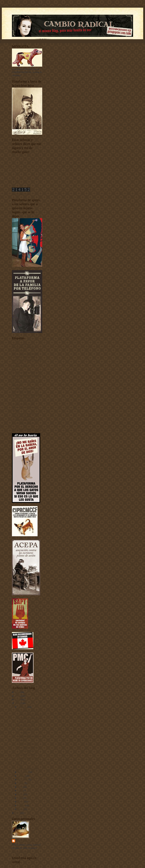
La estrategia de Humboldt (30, 718)
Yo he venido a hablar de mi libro (27, 429)
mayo (21, 794)
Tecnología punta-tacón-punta (25, 420)
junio (21, 790)
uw (13, 426)
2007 (18, 813)
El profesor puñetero (27, 754)
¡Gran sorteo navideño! (28, 768)
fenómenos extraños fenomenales (27, 394)
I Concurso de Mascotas (23, 397)
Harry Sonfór (25, 841)
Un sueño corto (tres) (27, 722)
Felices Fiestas (24, 725)
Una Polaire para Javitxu (29, 736)
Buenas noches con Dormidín (25, 353)
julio (20, 787)
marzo (21, 802)
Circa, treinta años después (30, 714)
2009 (18, 700)
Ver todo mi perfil (20, 852)
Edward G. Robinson (27, 743)
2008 (18, 703)
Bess (20, 765)
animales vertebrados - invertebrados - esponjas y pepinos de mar (24, 347)
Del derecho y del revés (28, 711)
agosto (21, 783)
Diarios (15, 369)
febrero (22, 805)
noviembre (23, 772)
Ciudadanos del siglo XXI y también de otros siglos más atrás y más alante (27, 360)
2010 (18, 696)
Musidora (22, 740)
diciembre (23, 707)
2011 (18, 692)
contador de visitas (20, 194)
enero (21, 809)
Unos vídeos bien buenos (23, 423)
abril (20, 798)
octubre (22, 776)
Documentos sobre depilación (25, 372)
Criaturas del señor (20, 366)
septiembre (23, 779)
